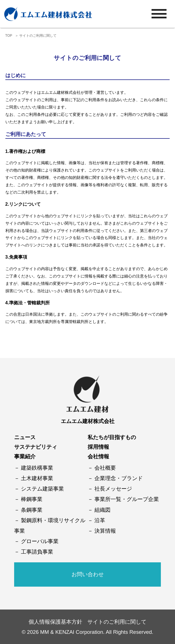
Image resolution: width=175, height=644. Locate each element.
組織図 (102, 510)
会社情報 (98, 457)
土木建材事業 (37, 478)
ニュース (25, 437)
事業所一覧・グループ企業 (127, 499)
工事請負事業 (37, 552)
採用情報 (98, 447)
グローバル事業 (40, 541)
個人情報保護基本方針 (55, 622)
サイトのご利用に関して (117, 622)
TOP (9, 36)
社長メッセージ (113, 489)
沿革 (100, 520)
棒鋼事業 (32, 499)
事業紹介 (25, 457)
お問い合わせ (88, 574)
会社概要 (105, 468)
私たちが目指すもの (112, 437)
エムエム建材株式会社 (88, 421)
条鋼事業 (32, 510)
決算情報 (105, 531)
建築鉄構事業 (37, 468)
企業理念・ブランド (119, 478)
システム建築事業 (42, 489)
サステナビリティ (36, 447)
